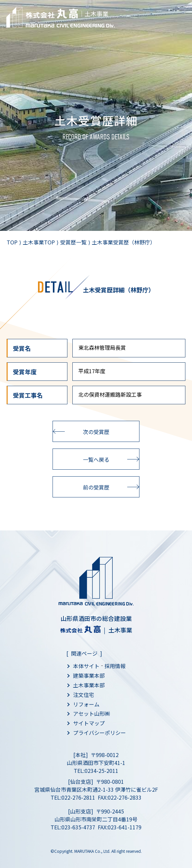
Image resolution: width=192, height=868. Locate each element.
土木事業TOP (39, 242)
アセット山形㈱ (92, 713)
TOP (12, 242)
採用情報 (115, 666)
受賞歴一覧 (73, 242)
